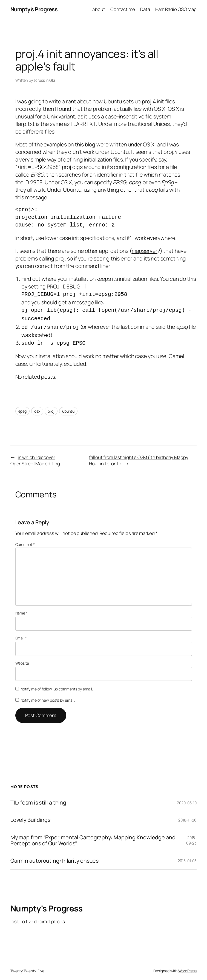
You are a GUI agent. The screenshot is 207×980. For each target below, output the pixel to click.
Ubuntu (113, 101)
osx (37, 407)
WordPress (187, 967)
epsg (23, 407)
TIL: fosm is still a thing (38, 798)
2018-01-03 (187, 856)
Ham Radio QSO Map (176, 9)
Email (21, 634)
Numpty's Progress (34, 9)
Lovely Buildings (30, 816)
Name (21, 609)
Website (22, 659)
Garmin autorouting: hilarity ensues (55, 857)
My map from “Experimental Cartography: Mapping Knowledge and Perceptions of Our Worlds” (93, 836)
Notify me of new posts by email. (48, 696)
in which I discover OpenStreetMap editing (35, 456)
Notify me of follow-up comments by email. (57, 685)
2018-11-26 (187, 816)
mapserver (145, 251)
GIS (52, 80)
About (99, 9)
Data (145, 9)
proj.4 (149, 101)
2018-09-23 (192, 836)
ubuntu (68, 407)
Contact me (123, 9)
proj (51, 407)
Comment (25, 540)
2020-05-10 (187, 799)
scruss (39, 80)
